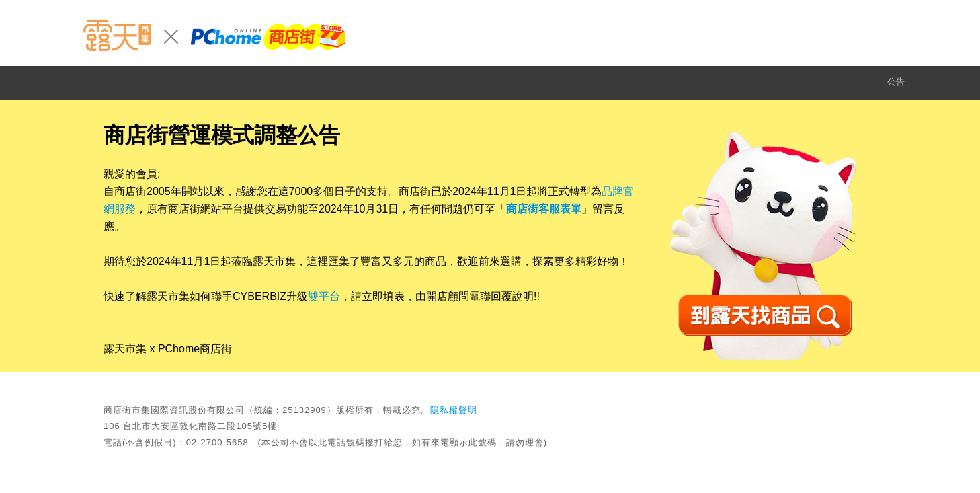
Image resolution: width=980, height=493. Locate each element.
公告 (896, 82)
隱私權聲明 (454, 410)
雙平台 (324, 296)
